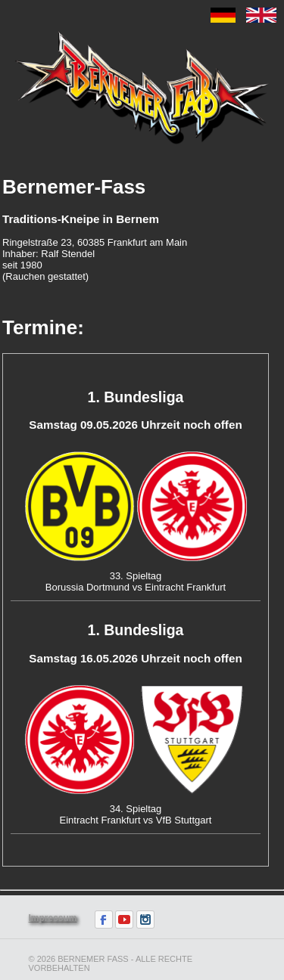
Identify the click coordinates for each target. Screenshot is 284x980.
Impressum (53, 918)
